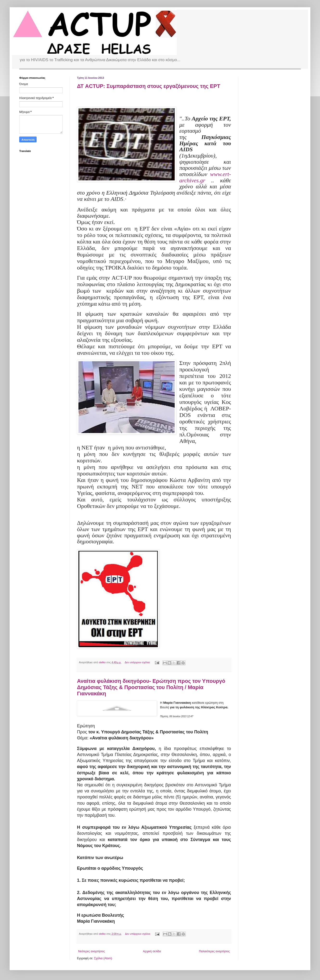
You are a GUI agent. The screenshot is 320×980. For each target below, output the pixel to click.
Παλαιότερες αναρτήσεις (214, 951)
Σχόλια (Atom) (103, 958)
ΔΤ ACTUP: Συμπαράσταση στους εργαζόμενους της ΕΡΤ (149, 86)
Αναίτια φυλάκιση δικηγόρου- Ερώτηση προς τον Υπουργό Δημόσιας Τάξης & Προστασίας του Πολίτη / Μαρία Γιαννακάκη (151, 687)
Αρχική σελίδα (152, 951)
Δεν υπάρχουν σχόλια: (138, 662)
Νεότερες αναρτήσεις (92, 951)
